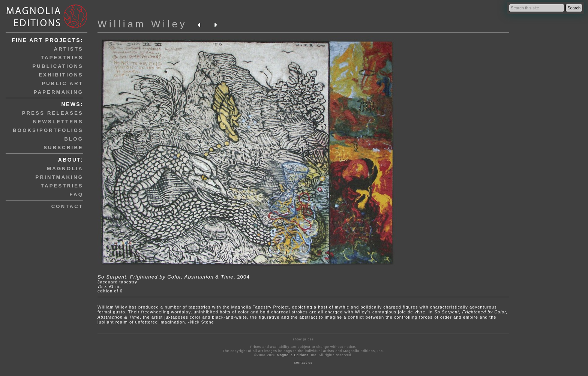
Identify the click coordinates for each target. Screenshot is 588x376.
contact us (303, 363)
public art (62, 83)
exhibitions (61, 75)
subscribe (63, 148)
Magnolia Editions (292, 355)
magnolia (65, 169)
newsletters (58, 122)
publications (58, 66)
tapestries (62, 58)
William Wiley (142, 24)
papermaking (58, 92)
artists (69, 49)
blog (74, 139)
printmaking (59, 177)
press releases (53, 113)
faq (76, 194)
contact (67, 206)
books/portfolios (48, 130)
